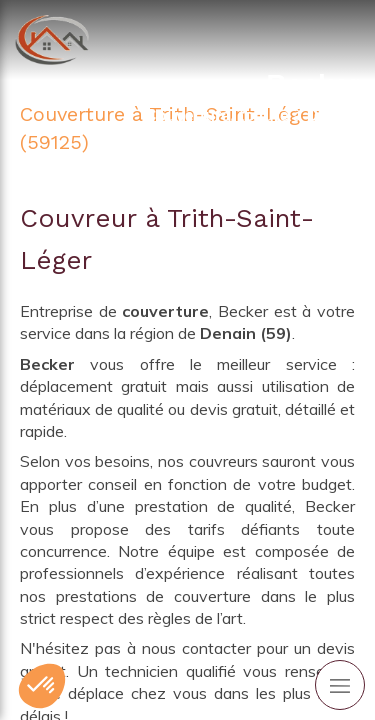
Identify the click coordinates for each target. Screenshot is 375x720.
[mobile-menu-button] (340, 685)
